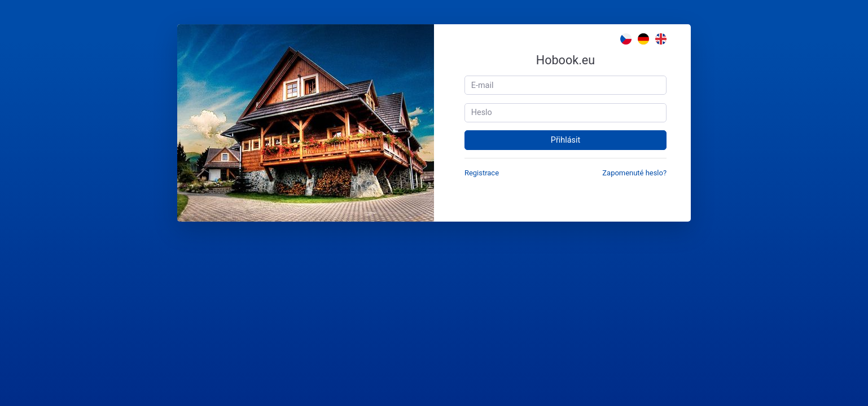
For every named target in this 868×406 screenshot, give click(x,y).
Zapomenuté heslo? (634, 173)
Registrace (482, 173)
